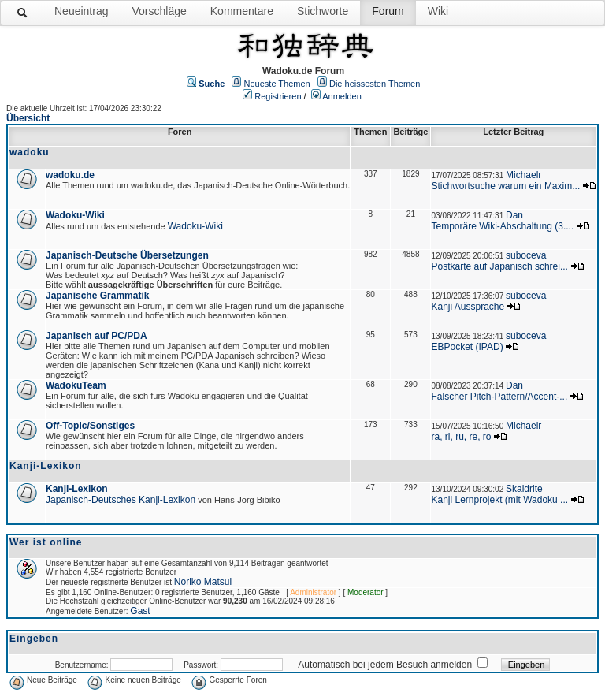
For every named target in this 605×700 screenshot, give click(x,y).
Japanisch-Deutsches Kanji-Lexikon (121, 500)
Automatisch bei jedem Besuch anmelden (385, 665)
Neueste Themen (277, 84)
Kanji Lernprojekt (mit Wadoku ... (499, 500)
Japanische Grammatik (97, 296)
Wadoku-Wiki (75, 215)
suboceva (526, 255)
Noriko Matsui (203, 582)
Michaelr (523, 175)
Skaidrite (524, 489)
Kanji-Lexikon (77, 489)
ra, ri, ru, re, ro (461, 437)
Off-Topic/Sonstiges (90, 426)
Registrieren (278, 96)
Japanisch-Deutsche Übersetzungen (127, 255)
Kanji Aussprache (468, 307)
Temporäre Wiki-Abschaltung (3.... (502, 226)
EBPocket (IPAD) (467, 347)
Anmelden (342, 96)
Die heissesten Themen (375, 84)
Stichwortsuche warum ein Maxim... (505, 186)
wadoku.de (70, 175)
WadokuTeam (76, 385)
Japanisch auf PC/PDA (97, 336)
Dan (514, 215)
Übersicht (28, 118)
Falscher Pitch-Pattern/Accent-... (499, 397)
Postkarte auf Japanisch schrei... (499, 266)
